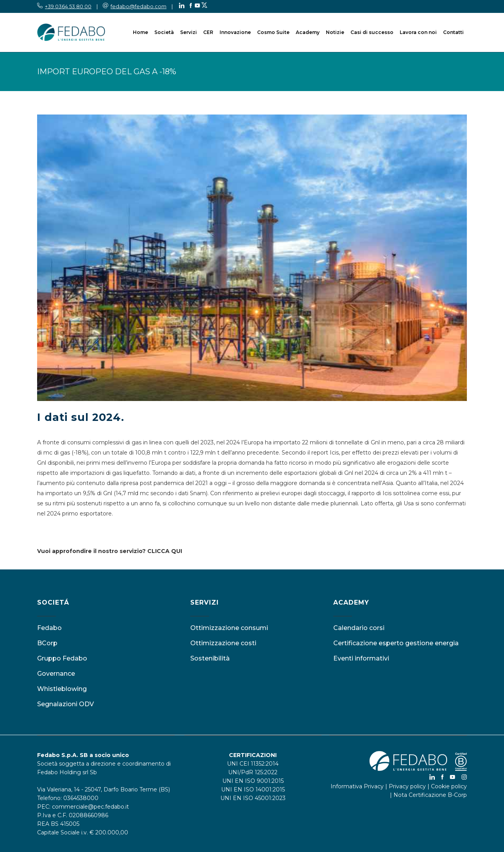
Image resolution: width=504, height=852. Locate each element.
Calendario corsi (359, 628)
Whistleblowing (62, 689)
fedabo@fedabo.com (139, 6)
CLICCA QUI (165, 551)
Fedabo (49, 628)
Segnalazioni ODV (65, 704)
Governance (56, 674)
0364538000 (81, 798)
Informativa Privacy (357, 786)
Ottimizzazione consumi (229, 628)
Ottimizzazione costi (223, 643)
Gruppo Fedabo (62, 658)
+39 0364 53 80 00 (68, 6)
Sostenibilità (210, 658)
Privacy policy (407, 786)
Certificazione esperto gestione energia (396, 643)
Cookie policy (449, 786)
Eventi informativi (361, 658)
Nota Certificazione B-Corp (430, 795)
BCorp (47, 643)
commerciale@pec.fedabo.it (90, 807)
